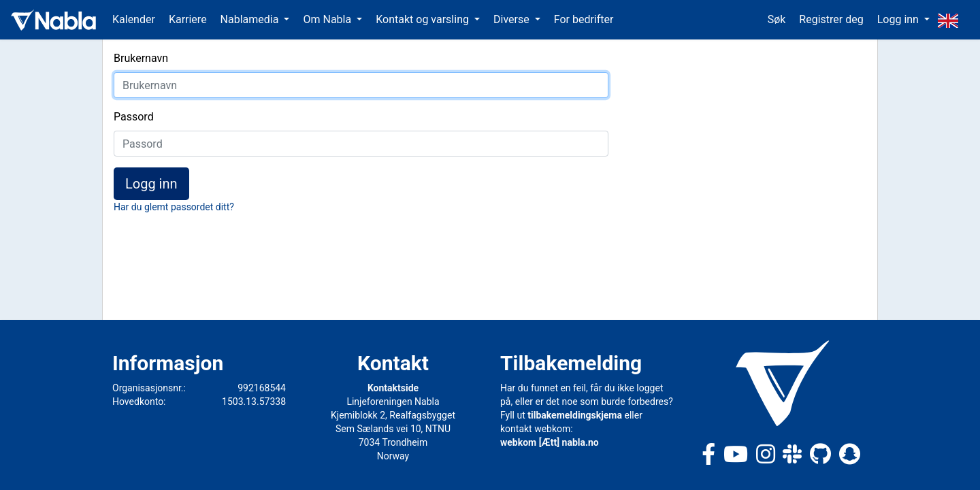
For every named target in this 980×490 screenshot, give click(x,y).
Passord (134, 117)
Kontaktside (393, 388)
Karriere (188, 19)
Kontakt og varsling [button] (424, 19)
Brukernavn (141, 58)
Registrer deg (831, 19)
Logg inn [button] (899, 19)
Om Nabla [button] (328, 19)
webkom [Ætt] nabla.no (550, 442)
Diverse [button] (513, 19)
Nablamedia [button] (251, 19)
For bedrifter (584, 19)
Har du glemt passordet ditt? (174, 207)
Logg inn (151, 184)
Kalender (134, 19)
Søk (777, 19)
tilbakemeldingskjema (575, 415)
